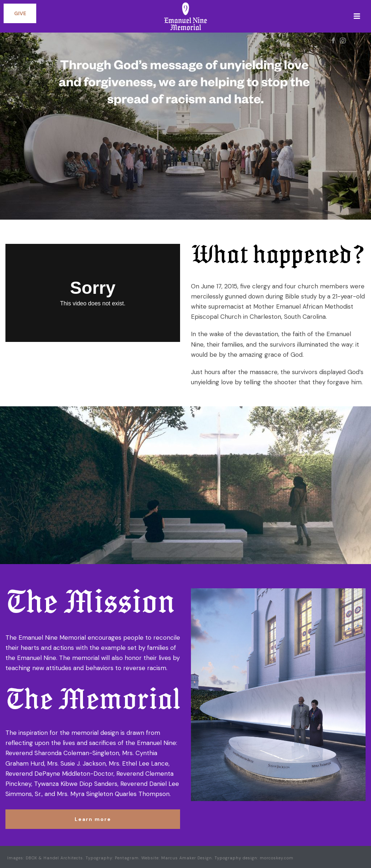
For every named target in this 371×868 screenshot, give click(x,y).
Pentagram (127, 858)
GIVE (20, 13)
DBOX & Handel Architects (54, 858)
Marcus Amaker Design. (187, 858)
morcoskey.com (277, 858)
